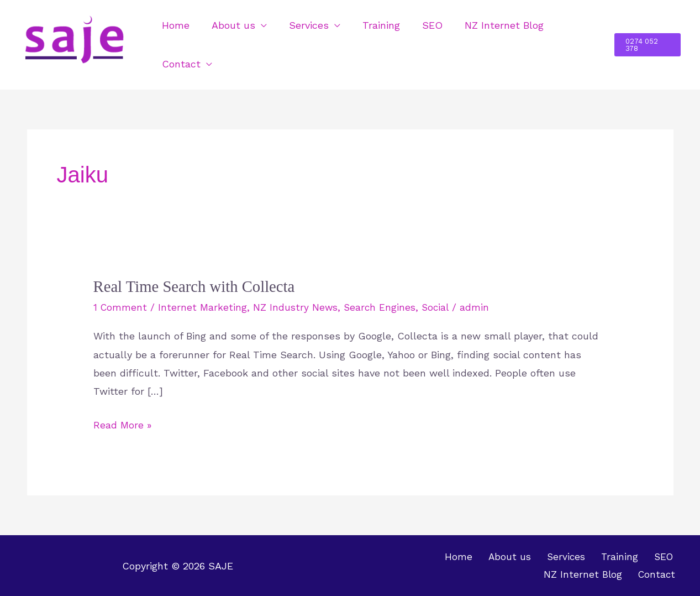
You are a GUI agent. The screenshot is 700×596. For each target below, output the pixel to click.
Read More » (123, 423)
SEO (422, 25)
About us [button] (230, 25)
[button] (647, 45)
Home (175, 25)
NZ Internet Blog (492, 25)
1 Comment (121, 307)
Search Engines (383, 307)
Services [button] (303, 25)
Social (440, 307)
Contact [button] (180, 64)
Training (373, 25)
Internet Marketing (204, 307)
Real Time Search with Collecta (199, 286)
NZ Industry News (297, 307)
